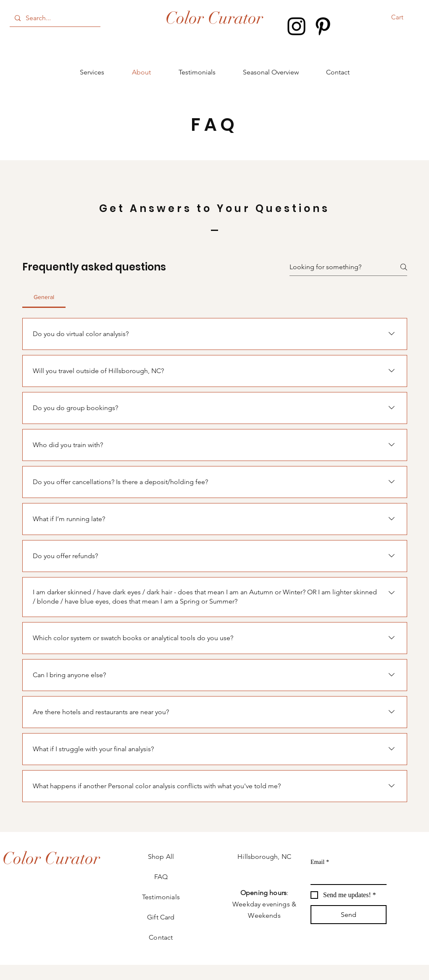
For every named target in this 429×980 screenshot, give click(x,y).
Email (320, 862)
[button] (403, 17)
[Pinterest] (323, 26)
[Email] (346, 877)
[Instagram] (296, 26)
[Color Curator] (51, 858)
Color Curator (214, 18)
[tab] (44, 297)
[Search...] (54, 18)
